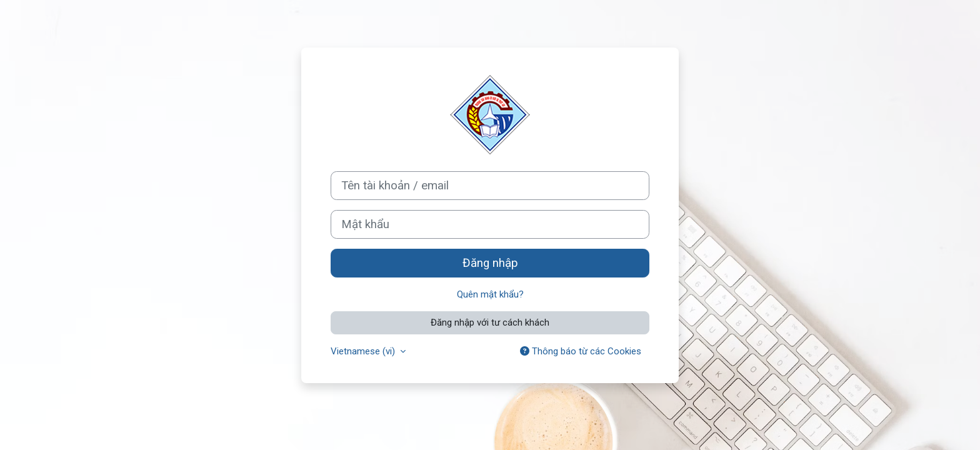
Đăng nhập (490, 263)
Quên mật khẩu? (490, 294)
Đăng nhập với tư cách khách (490, 322)
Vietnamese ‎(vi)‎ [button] (364, 351)
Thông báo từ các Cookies (581, 351)
